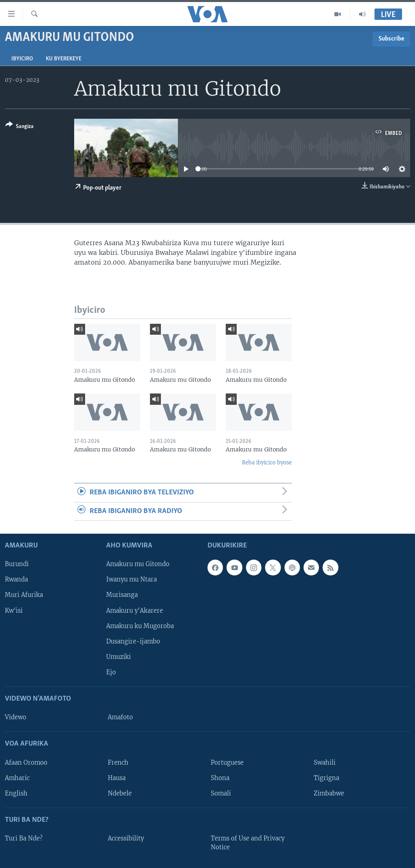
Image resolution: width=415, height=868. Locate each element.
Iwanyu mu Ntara (132, 579)
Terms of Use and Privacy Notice (248, 843)
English (16, 793)
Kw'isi (14, 611)
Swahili (325, 763)
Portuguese (227, 763)
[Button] (19, 127)
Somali (221, 793)
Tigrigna (326, 778)
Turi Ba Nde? (24, 838)
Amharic (17, 778)
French (118, 763)
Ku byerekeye (64, 59)
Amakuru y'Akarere (135, 611)
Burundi (17, 564)
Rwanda (16, 579)
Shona (220, 778)
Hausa (117, 778)
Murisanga (122, 595)
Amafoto (120, 717)
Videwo (16, 717)
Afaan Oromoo (26, 763)
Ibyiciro (22, 59)
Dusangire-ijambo (133, 641)
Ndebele (120, 793)
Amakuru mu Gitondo (138, 564)
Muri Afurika (24, 595)
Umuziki (119, 657)
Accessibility (126, 838)
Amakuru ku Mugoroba (140, 626)
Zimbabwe (329, 793)
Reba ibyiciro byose (267, 463)
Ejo (111, 672)
